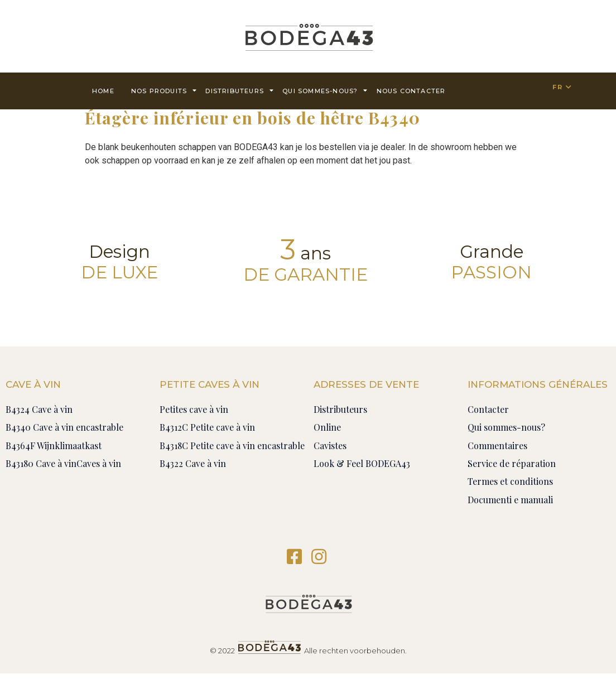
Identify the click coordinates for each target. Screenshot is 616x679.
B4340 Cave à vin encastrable (64, 427)
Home (103, 91)
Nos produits (164, 90)
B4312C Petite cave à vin (207, 427)
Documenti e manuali (510, 500)
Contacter (488, 409)
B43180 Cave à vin (41, 463)
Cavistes (330, 446)
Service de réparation (512, 463)
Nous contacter (411, 91)
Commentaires (497, 446)
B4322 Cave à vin (193, 463)
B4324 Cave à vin (39, 409)
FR (557, 87)
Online (327, 427)
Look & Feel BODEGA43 (362, 463)
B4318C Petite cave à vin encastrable (232, 446)
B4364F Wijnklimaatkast (54, 446)
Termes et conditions (510, 481)
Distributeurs (240, 90)
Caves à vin (99, 463)
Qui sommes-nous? (325, 90)
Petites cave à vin (194, 409)
